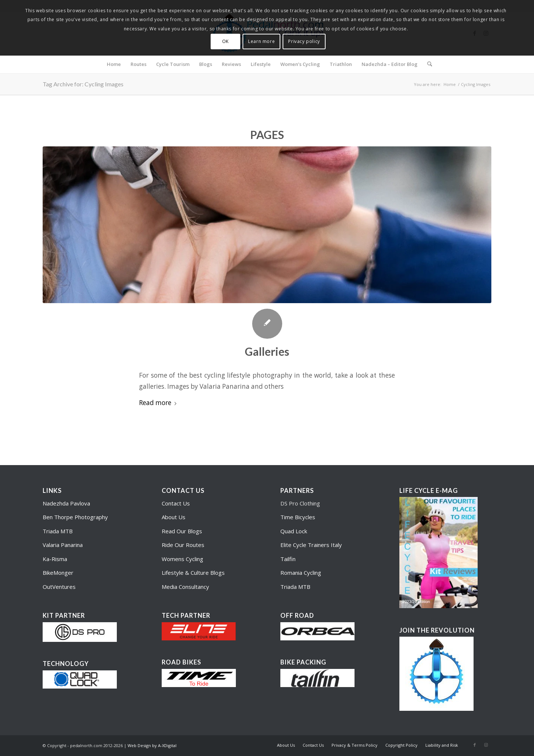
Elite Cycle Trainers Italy (311, 545)
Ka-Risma (56, 559)
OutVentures (59, 587)
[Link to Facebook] (475, 745)
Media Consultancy (185, 587)
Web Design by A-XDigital (152, 745)
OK (225, 41)
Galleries (267, 351)
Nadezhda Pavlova (66, 503)
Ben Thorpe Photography (75, 517)
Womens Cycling (182, 559)
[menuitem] (114, 64)
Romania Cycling (301, 573)
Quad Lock (294, 531)
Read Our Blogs (182, 531)
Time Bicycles (298, 517)
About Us (174, 517)
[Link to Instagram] (486, 745)
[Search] (427, 64)
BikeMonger (58, 573)
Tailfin (288, 559)
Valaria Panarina (63, 545)
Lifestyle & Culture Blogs (193, 573)
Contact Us (176, 503)
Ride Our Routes (183, 545)
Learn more (261, 41)
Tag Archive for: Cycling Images (83, 84)
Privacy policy (304, 41)
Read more (158, 403)
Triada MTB (58, 531)
